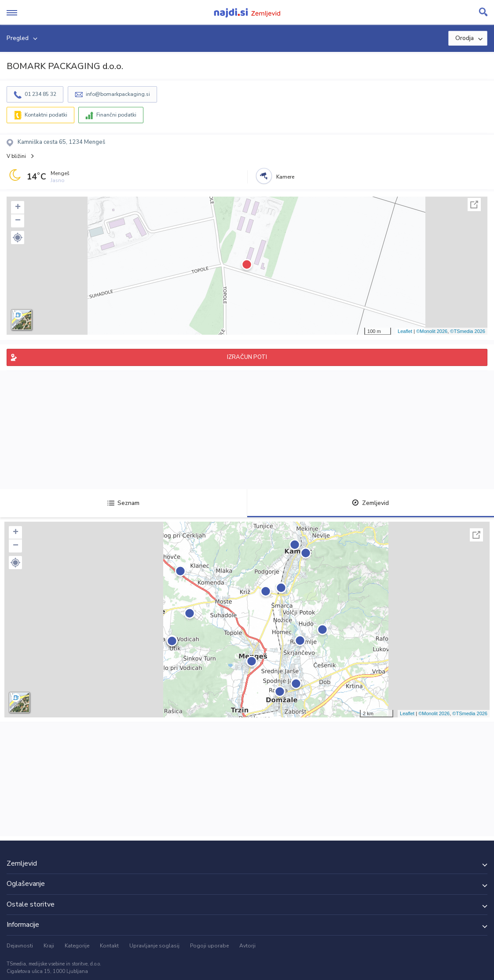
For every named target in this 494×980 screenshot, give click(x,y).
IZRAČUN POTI (247, 357)
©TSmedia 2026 (468, 331)
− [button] (18, 221)
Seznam (123, 503)
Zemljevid (370, 503)
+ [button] (18, 208)
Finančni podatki (116, 115)
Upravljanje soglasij (154, 946)
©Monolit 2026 (432, 331)
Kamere (285, 177)
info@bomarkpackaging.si (118, 94)
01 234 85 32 (40, 94)
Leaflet (405, 331)
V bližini (16, 156)
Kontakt (109, 946)
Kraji (49, 946)
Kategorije (77, 946)
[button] (18, 238)
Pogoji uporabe (209, 946)
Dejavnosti (20, 946)
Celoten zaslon (474, 205)
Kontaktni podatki (46, 115)
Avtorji (247, 946)
